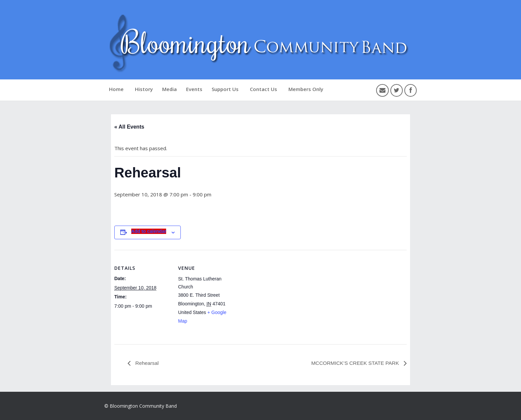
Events (194, 89)
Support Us (225, 89)
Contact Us (263, 89)
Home (116, 89)
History (144, 89)
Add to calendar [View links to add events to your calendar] (149, 231)
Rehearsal (147, 363)
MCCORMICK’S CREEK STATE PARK (354, 363)
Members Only (306, 89)
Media (169, 89)
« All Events (129, 127)
